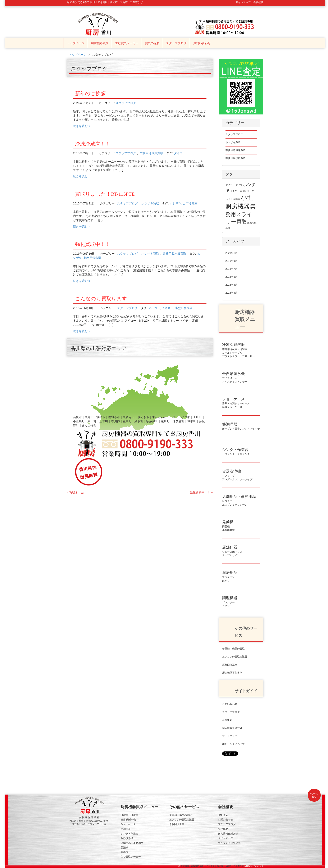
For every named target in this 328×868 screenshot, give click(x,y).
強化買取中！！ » (201, 492)
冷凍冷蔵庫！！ (93, 144)
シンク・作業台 (129, 834)
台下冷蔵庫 (190, 203)
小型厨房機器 (184, 308)
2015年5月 (231, 285)
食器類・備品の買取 (233, 649)
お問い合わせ (202, 43)
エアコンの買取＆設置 (235, 657)
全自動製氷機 (128, 820)
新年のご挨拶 (90, 94)
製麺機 (124, 847)
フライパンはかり (230, 577)
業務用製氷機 (92, 258)
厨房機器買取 (100, 43)
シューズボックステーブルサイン (232, 551)
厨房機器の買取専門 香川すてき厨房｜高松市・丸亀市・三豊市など (212, 866)
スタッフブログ (176, 43)
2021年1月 (231, 253)
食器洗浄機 (127, 838)
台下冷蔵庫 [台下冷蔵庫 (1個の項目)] (234, 199)
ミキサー (168, 308)
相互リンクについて (233, 744)
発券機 (124, 852)
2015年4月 (231, 293)
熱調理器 (126, 829)
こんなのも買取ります (101, 299)
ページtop (314, 795)
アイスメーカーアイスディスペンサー (235, 378)
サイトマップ (230, 736)
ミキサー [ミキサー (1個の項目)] (235, 191)
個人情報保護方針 (232, 728)
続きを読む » (82, 126)
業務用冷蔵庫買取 (151, 153)
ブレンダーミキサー (230, 602)
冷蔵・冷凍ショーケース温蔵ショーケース (236, 403)
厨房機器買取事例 (232, 673)
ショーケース (128, 824)
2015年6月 (231, 277)
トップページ (76, 43)
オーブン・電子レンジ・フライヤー (241, 429)
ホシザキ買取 (150, 203)
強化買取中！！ (93, 244)
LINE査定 (223, 815)
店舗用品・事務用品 (132, 843)
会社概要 (227, 720)
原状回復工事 (230, 665)
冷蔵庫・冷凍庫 (129, 815)
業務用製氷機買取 (174, 254)
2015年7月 (231, 269)
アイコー (154, 308)
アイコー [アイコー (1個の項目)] (230, 185)
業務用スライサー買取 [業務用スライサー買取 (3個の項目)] (241, 214)
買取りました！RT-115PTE (105, 194)
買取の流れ (152, 43)
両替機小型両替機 (228, 526)
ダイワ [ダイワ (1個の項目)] (239, 185)
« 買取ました (75, 492)
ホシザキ (176, 203)
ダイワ (178, 153)
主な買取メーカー (127, 43)
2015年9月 (231, 261)
